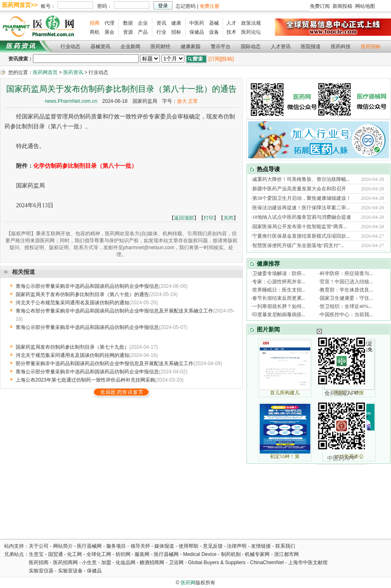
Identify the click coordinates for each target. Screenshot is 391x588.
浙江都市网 (286, 554)
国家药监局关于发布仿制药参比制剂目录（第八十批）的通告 (82, 294)
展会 (109, 32)
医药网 (188, 583)
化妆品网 (126, 563)
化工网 (74, 554)
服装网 (142, 554)
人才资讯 (281, 46)
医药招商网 (65, 563)
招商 (95, 23)
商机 (95, 32)
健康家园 (191, 46)
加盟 (107, 563)
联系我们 (285, 546)
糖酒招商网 (152, 563)
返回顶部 (184, 218)
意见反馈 (213, 546)
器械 (214, 23)
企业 (143, 23)
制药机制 (231, 554)
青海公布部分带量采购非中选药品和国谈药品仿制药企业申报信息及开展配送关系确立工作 (114, 311)
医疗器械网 (89, 546)
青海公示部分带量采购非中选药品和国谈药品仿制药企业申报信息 (87, 286)
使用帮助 (189, 546)
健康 (176, 23)
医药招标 (371, 46)
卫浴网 (177, 563)
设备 (214, 32)
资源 (128, 32)
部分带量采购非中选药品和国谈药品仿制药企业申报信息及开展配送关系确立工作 (105, 363)
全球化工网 (99, 554)
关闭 (228, 218)
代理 (109, 23)
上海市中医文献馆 (308, 563)
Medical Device (200, 554)
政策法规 (251, 23)
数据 (128, 23)
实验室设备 (70, 571)
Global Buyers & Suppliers (217, 563)
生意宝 (36, 554)
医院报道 (311, 46)
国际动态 (251, 46)
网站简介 (63, 546)
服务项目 (116, 546)
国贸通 (56, 554)
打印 (209, 218)
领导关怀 (140, 546)
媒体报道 (164, 546)
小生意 (89, 563)
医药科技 (341, 46)
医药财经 (161, 46)
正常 (193, 101)
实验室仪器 (41, 571)
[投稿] (227, 59)
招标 (176, 32)
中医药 (197, 23)
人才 (231, 23)
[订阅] (215, 59)
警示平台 (221, 46)
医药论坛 (251, 32)
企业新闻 (130, 46)
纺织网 (123, 554)
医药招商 (39, 563)
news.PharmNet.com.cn (71, 101)
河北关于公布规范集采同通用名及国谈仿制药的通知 (72, 303)
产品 (143, 32)
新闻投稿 (342, 6)
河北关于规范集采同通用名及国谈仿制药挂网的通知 (72, 355)
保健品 (197, 32)
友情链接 (261, 546)
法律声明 (237, 546)
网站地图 (365, 6)
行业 (161, 32)
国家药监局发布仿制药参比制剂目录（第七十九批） (72, 347)
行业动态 (70, 46)
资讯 (161, 23)
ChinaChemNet (267, 563)
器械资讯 (100, 46)
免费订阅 (320, 6)
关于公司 (39, 546)
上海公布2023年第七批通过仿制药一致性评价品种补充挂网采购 (85, 380)
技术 (231, 32)
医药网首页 (45, 72)
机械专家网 (257, 554)
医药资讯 (73, 72)
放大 (182, 101)
